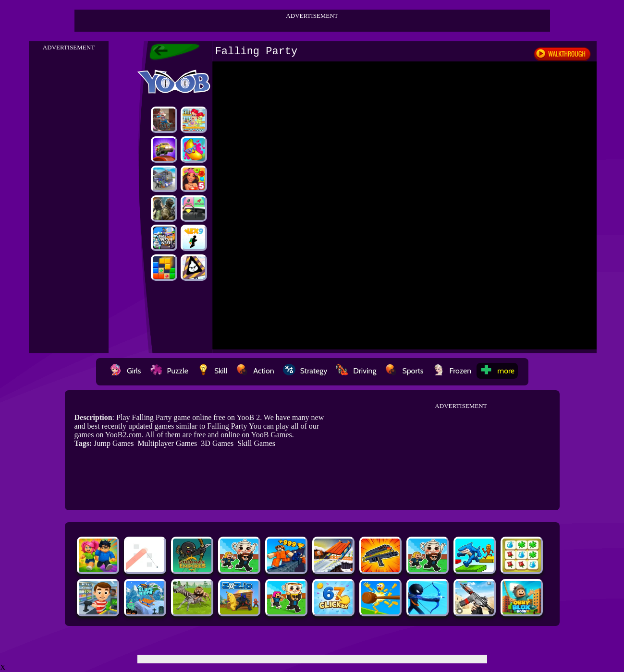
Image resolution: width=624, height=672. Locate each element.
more (497, 371)
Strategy (305, 371)
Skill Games (256, 443)
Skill (212, 371)
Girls (125, 371)
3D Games (217, 443)
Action (255, 371)
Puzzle (169, 371)
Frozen (452, 371)
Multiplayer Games (167, 443)
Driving (356, 371)
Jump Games (114, 443)
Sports (404, 371)
